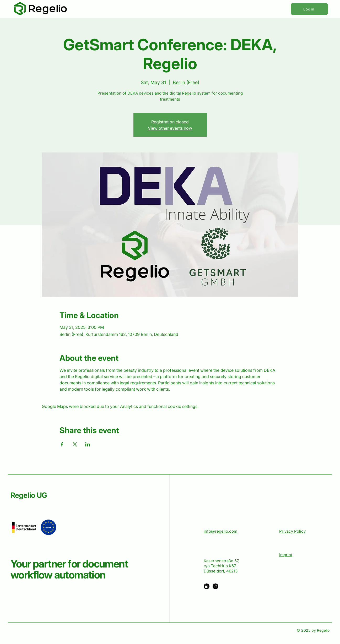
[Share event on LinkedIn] (88, 444)
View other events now (170, 128)
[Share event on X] (75, 444)
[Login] (309, 9)
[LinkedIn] (207, 586)
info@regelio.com (220, 531)
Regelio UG (29, 495)
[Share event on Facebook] (62, 444)
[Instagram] (215, 586)
